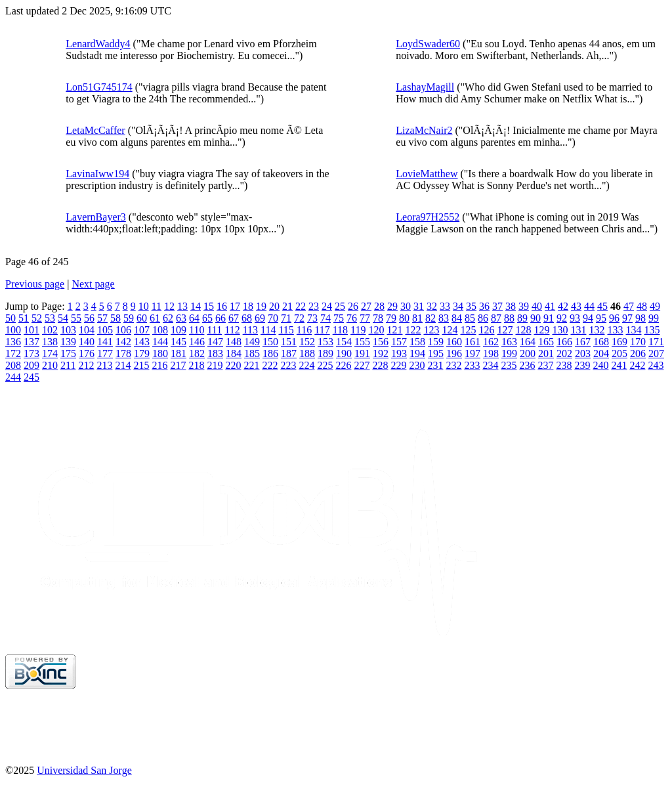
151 (289, 342)
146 (197, 342)
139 (68, 342)
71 (286, 318)
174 (50, 353)
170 (638, 342)
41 (550, 306)
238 (564, 365)
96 (614, 318)
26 (353, 306)
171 (656, 342)
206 (638, 353)
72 (299, 318)
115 (286, 330)
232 (453, 365)
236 (527, 365)
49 (655, 306)
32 (432, 306)
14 (196, 306)
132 (597, 330)
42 (563, 306)
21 (287, 306)
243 (656, 365)
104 (87, 330)
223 (288, 365)
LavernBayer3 (96, 217)
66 (220, 318)
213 (104, 365)
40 (537, 306)
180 (160, 353)
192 (381, 353)
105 (105, 330)
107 (142, 330)
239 (582, 365)
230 (417, 365)
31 (419, 306)
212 (86, 365)
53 (50, 318)
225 (325, 365)
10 (144, 306)
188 (307, 353)
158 (417, 342)
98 (640, 318)
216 (159, 365)
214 (123, 365)
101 (31, 330)
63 (181, 318)
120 (376, 330)
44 (589, 306)
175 (68, 353)
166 (564, 342)
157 (399, 342)
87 (496, 318)
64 (194, 318)
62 (168, 318)
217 (178, 365)
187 (289, 353)
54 (63, 318)
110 (197, 330)
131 (578, 330)
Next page (93, 284)
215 (141, 365)
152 (307, 342)
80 (404, 318)
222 (270, 365)
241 (619, 365)
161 (472, 342)
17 (235, 306)
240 (600, 365)
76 (352, 318)
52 (37, 318)
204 (601, 353)
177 (105, 353)
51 (24, 318)
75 (339, 318)
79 (391, 318)
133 (615, 330)
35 (471, 306)
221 (251, 365)
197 (472, 353)
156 (381, 342)
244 (13, 377)
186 (270, 353)
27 (366, 306)
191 (362, 353)
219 (215, 365)
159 (436, 342)
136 (13, 342)
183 (215, 353)
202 (564, 353)
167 (583, 342)
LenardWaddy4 (98, 44)
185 (252, 353)
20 (274, 306)
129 (541, 330)
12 (169, 306)
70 (273, 318)
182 (197, 353)
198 (491, 353)
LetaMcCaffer (95, 130)
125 (468, 330)
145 (178, 342)
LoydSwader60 (428, 44)
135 (652, 330)
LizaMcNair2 (424, 130)
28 (379, 306)
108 (160, 330)
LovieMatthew (427, 174)
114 (268, 330)
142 (123, 342)
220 (233, 365)
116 (304, 330)
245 (31, 377)
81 (417, 318)
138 (50, 342)
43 (576, 306)
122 (413, 330)
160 (454, 342)
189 (325, 353)
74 (325, 318)
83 (444, 318)
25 (340, 306)
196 (454, 353)
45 (602, 306)
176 (87, 353)
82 (430, 318)
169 (619, 342)
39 (524, 306)
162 (491, 342)
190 (344, 353)
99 (654, 318)
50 (10, 318)
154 (344, 342)
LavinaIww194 (97, 174)
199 (509, 353)
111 (214, 330)
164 (528, 342)
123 (431, 330)
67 (234, 318)
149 (252, 342)
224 (306, 365)
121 (394, 330)
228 (380, 365)
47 (629, 306)
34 (458, 306)
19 (261, 306)
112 (232, 330)
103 (68, 330)
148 (234, 342)
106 (123, 330)
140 (87, 342)
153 (325, 342)
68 (247, 318)
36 (484, 306)
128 (523, 330)
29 (392, 306)
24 (327, 306)
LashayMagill (425, 87)
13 (182, 306)
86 (483, 318)
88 (509, 318)
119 (358, 330)
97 (627, 318)
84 (457, 318)
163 (509, 342)
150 (270, 342)
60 (142, 318)
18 (248, 306)
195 (436, 353)
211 (68, 365)
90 (535, 318)
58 (115, 318)
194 (417, 353)
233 (472, 365)
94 (588, 318)
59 (129, 318)
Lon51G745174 (99, 87)
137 (31, 342)
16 (222, 306)
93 (575, 318)
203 (583, 353)
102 (50, 330)
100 (13, 330)
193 (399, 353)
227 (362, 365)
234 (490, 365)
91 (549, 318)
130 (560, 330)
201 (546, 353)
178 (123, 353)
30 (406, 306)
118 (340, 330)
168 (601, 342)
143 (142, 342)
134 (633, 330)
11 (157, 306)
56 (89, 318)
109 (178, 330)
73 (312, 318)
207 (656, 353)
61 (155, 318)
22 (301, 306)
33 (445, 306)
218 (196, 365)
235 (509, 365)
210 (50, 365)
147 (215, 342)
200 (528, 353)
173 (31, 353)
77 (365, 318)
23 (314, 306)
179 (142, 353)
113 (250, 330)
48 (642, 306)
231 (435, 365)
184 (234, 353)
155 (362, 342)
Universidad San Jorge (84, 770)
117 (322, 330)
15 (209, 306)
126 (486, 330)
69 (260, 318)
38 (511, 306)
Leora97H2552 (428, 217)
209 (31, 365)
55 (76, 318)
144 (160, 342)
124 (450, 330)
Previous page (35, 284)
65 (207, 318)
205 (619, 353)
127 (505, 330)
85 (470, 318)
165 (546, 342)
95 (601, 318)
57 (102, 318)
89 (522, 318)
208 (13, 365)
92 (562, 318)
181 (178, 353)
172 (13, 353)
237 (545, 365)
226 (343, 365)
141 (105, 342)
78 (378, 318)
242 (637, 365)
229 (398, 365)
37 (497, 306)
